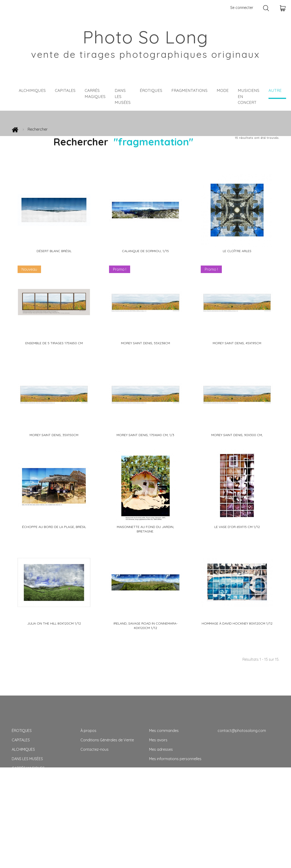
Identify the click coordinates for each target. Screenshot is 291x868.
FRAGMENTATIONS (189, 90)
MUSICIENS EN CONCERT (249, 96)
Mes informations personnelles (175, 759)
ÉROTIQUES (151, 90)
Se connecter (242, 8)
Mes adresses (161, 749)
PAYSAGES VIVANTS (28, 796)
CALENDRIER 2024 (27, 834)
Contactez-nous (94, 749)
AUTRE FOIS (22, 815)
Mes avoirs (158, 740)
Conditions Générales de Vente (107, 740)
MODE (223, 90)
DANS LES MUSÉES (123, 96)
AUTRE (275, 90)
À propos (88, 731)
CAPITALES (65, 90)
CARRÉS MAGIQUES (95, 93)
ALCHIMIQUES (32, 90)
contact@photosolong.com (242, 731)
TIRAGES (19, 825)
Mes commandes (164, 731)
